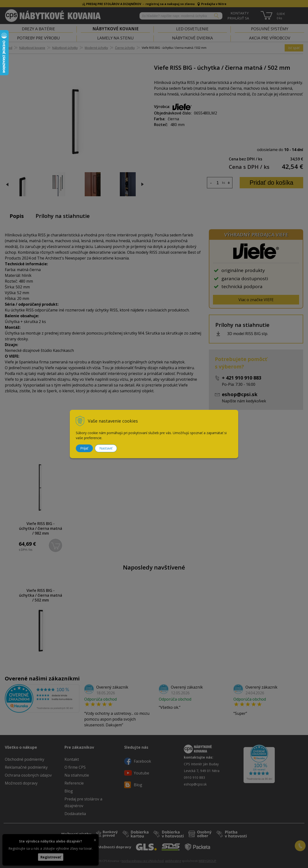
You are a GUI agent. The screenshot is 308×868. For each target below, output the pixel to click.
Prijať (84, 448)
